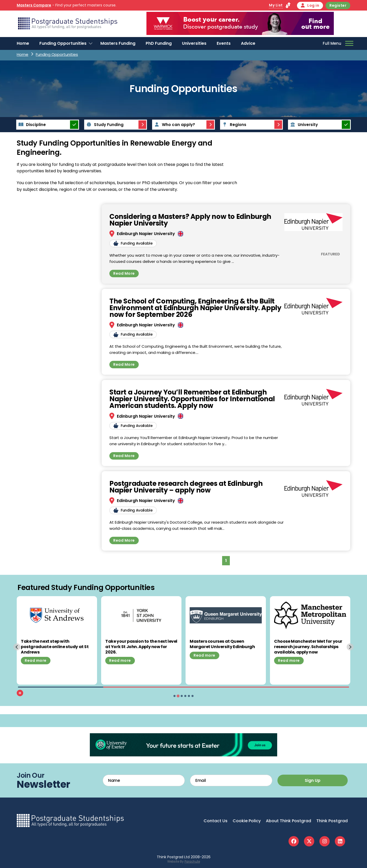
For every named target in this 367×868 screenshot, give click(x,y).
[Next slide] (350, 647)
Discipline (31, 125)
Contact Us (216, 821)
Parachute (192, 862)
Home (23, 43)
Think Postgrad (332, 821)
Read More (124, 273)
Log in (310, 5)
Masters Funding (118, 43)
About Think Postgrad (289, 821)
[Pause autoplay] (20, 693)
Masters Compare (34, 5)
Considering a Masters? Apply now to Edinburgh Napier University (190, 220)
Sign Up (313, 780)
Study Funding (104, 125)
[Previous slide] (17, 647)
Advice (248, 43)
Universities (194, 43)
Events (224, 43)
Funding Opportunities (63, 43)
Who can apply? (174, 125)
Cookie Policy (247, 821)
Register (338, 5)
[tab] (174, 696)
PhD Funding (159, 43)
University (303, 125)
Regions (234, 125)
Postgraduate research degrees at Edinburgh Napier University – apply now (186, 487)
